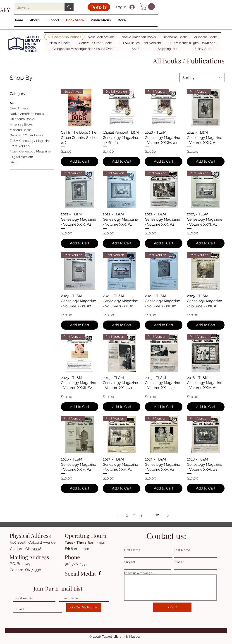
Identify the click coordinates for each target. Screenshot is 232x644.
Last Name (182, 550)
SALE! (14, 162)
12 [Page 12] (157, 515)
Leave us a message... (140, 573)
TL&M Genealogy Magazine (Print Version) (30, 143)
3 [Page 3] (142, 515)
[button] (148, 7)
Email (178, 562)
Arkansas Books (21, 124)
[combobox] (202, 78)
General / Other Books (26, 135)
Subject (130, 562)
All (12, 103)
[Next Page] (168, 515)
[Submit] (172, 607)
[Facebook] (100, 573)
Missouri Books (21, 129)
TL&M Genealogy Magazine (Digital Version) (30, 154)
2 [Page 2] (134, 515)
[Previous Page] (117, 515)
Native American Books (27, 113)
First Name (132, 550)
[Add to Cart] (80, 162)
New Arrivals (19, 108)
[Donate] (99, 7)
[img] (24, 52)
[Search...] (36, 8)
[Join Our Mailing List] (84, 608)
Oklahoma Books (22, 119)
